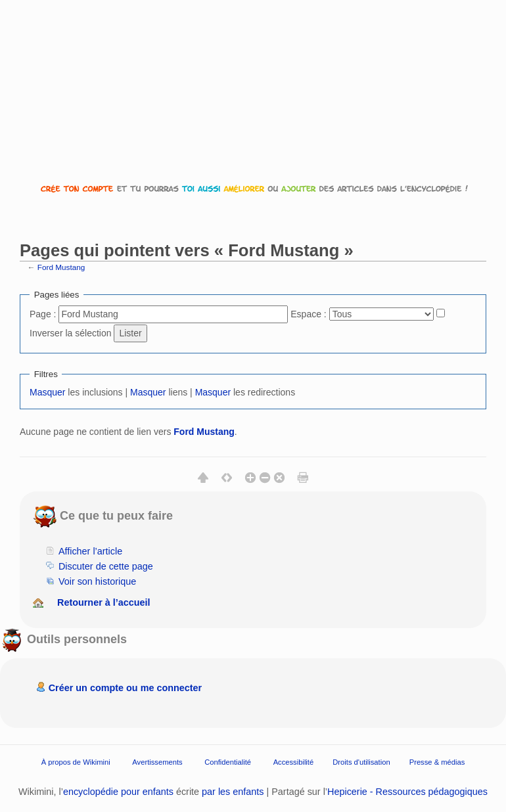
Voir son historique (97, 581)
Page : (43, 314)
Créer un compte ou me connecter (126, 688)
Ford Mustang (61, 267)
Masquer (47, 392)
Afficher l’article (90, 551)
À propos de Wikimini (76, 761)
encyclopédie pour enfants (118, 792)
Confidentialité (228, 761)
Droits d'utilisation (361, 761)
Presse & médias (437, 761)
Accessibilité (294, 761)
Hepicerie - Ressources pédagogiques (407, 792)
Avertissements (157, 761)
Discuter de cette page (106, 566)
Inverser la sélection (71, 333)
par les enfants (233, 792)
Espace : (308, 314)
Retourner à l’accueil (104, 602)
